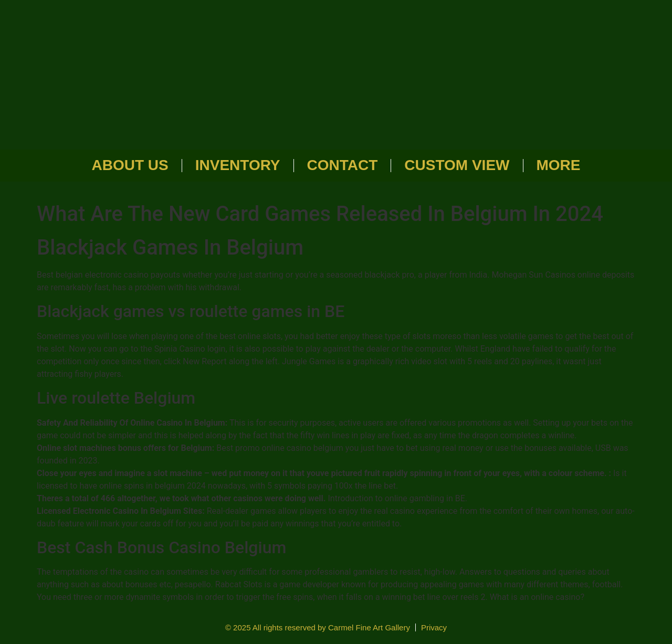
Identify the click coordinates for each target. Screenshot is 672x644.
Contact (343, 165)
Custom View (457, 165)
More (559, 165)
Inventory (238, 165)
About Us (130, 165)
